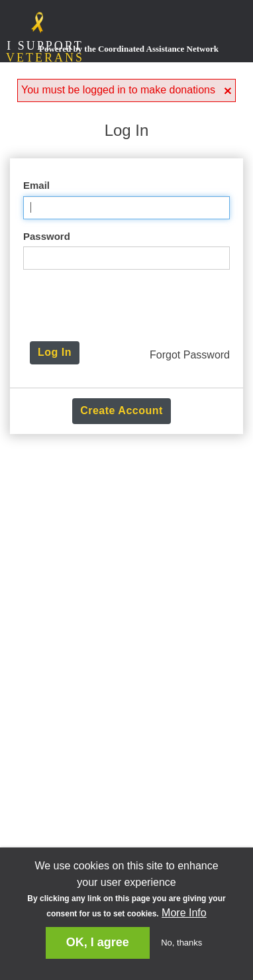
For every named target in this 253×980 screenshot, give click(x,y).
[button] (228, 90)
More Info (184, 913)
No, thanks (181, 943)
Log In (55, 352)
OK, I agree (98, 942)
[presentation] (130, 305)
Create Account (122, 410)
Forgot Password (190, 355)
